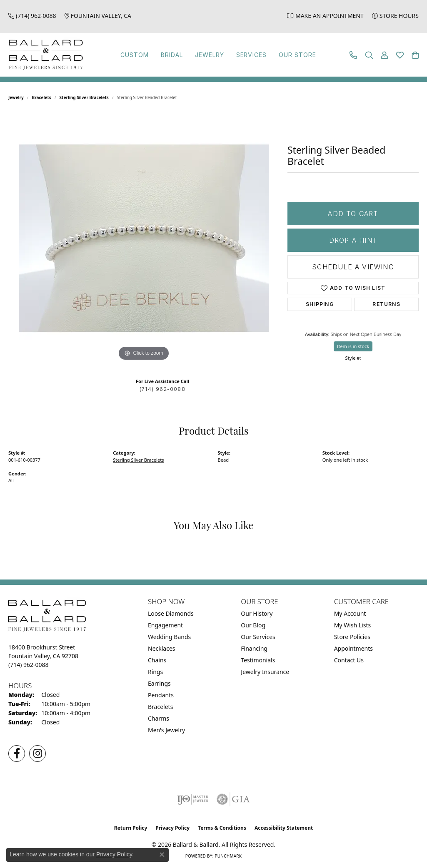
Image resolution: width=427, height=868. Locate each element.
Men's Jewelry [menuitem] (166, 730)
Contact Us (349, 660)
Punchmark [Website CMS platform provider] (228, 856)
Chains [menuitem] (157, 660)
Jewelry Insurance (265, 672)
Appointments (353, 648)
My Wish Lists (353, 625)
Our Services (258, 637)
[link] (32, 16)
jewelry (16, 97)
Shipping (320, 304)
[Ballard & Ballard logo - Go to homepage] (44, 55)
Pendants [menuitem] (161, 695)
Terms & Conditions (222, 828)
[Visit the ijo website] (193, 799)
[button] (369, 55)
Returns (386, 304)
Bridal (174, 55)
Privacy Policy (172, 828)
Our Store (288, 55)
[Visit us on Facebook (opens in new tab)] (17, 754)
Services (246, 55)
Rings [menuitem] (155, 672)
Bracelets (42, 97)
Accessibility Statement (284, 828)
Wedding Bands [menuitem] (169, 637)
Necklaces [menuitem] (162, 648)
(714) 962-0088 (162, 389)
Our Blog (253, 625)
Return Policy (131, 828)
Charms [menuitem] (159, 718)
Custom (140, 55)
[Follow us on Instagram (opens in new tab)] (37, 754)
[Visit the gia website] (233, 799)
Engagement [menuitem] (165, 625)
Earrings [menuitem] (159, 683)
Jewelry (207, 55)
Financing (254, 648)
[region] (144, 238)
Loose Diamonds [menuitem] (171, 613)
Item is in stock (353, 346)
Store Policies (352, 637)
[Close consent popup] (162, 855)
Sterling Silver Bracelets (84, 97)
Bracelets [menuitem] (160, 707)
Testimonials (258, 660)
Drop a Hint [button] (353, 240)
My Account (350, 613)
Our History (257, 613)
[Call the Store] (29, 665)
